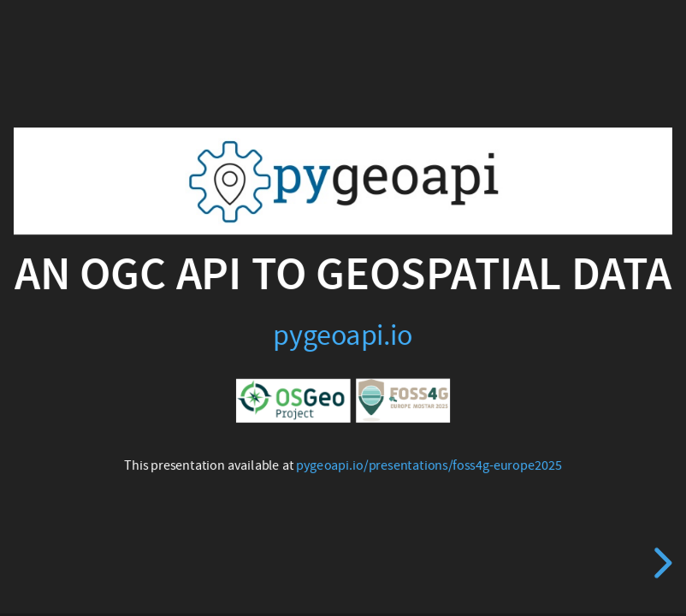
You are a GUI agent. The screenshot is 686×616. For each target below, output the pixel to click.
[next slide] (660, 563)
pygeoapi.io (343, 336)
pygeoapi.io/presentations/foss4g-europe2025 (429, 466)
